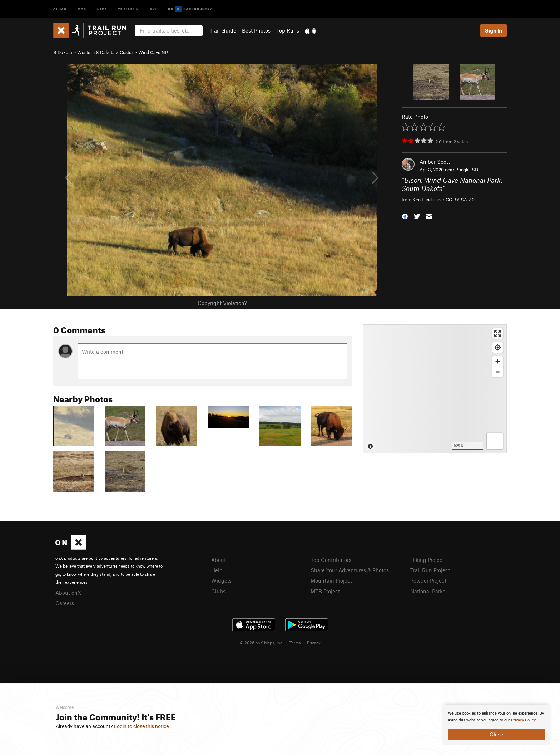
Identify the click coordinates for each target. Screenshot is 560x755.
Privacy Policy (523, 720)
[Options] (495, 441)
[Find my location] (498, 347)
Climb (60, 9)
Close (496, 734)
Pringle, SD (467, 170)
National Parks (428, 591)
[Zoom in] (498, 361)
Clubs (218, 591)
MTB (82, 9)
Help (217, 570)
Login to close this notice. (142, 726)
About (219, 560)
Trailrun (128, 9)
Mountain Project (331, 580)
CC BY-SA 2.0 (460, 200)
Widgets (221, 580)
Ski (153, 9)
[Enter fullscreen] (498, 334)
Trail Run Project (430, 570)
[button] (405, 216)
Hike (102, 9)
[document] (496, 725)
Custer (127, 52)
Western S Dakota (96, 52)
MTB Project (325, 591)
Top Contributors (331, 560)
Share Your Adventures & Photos (350, 570)
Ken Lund (422, 200)
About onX (68, 593)
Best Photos (256, 30)
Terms (295, 643)
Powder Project (428, 580)
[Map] (435, 389)
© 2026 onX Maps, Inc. (262, 643)
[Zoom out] (498, 372)
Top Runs (288, 30)
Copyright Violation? (222, 303)
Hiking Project (427, 560)
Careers (65, 603)
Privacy (314, 643)
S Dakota (63, 52)
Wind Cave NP (153, 52)
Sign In (494, 30)
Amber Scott (435, 162)
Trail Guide (223, 30)
